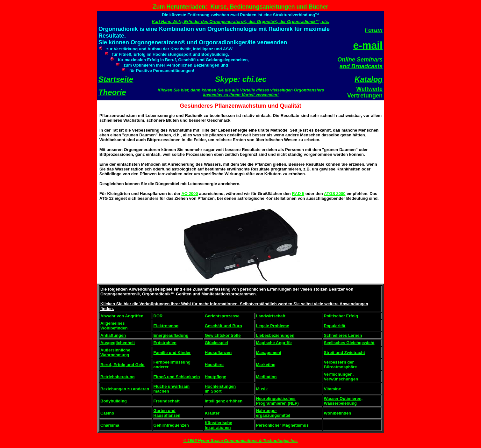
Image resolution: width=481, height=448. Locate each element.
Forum (374, 30)
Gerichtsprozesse (222, 316)
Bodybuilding (114, 401)
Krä (208, 413)
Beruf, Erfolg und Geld (122, 365)
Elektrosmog (166, 326)
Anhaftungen (113, 335)
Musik (262, 389)
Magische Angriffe (274, 343)
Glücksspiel (216, 343)
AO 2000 (190, 194)
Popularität (335, 326)
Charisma (110, 425)
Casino (107, 413)
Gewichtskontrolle (223, 335)
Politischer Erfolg (341, 316)
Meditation (266, 377)
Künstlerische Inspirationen (219, 425)
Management (269, 353)
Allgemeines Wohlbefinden (114, 326)
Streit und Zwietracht (345, 353)
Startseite (116, 79)
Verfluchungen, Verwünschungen (341, 377)
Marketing (266, 365)
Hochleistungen (220, 386)
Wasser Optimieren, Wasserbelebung (343, 401)
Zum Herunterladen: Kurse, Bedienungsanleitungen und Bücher (240, 7)
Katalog (369, 79)
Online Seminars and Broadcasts (360, 63)
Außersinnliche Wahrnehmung (115, 352)
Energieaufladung (171, 335)
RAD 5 (298, 194)
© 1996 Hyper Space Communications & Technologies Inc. (240, 441)
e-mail (368, 45)
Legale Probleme (273, 326)
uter (215, 413)
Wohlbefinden (338, 413)
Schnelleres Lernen (343, 335)
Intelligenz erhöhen (224, 401)
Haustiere (214, 365)
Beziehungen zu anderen (125, 389)
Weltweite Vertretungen (365, 92)
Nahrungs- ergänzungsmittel (273, 413)
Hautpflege (215, 377)
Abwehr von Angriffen (122, 316)
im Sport (213, 391)
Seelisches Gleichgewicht (349, 343)
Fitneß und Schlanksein (177, 377)
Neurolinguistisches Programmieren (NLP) (277, 401)
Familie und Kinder (172, 353)
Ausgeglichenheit (118, 343)
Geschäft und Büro (223, 326)
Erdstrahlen (165, 343)
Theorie (112, 92)
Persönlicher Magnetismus (282, 425)
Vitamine (333, 389)
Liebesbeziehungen (275, 335)
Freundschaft (167, 401)
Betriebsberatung (118, 377)
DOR (158, 316)
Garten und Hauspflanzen (167, 413)
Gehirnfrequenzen (171, 425)
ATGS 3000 (335, 194)
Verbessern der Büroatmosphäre (341, 365)
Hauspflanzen (218, 353)
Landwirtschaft (271, 316)
